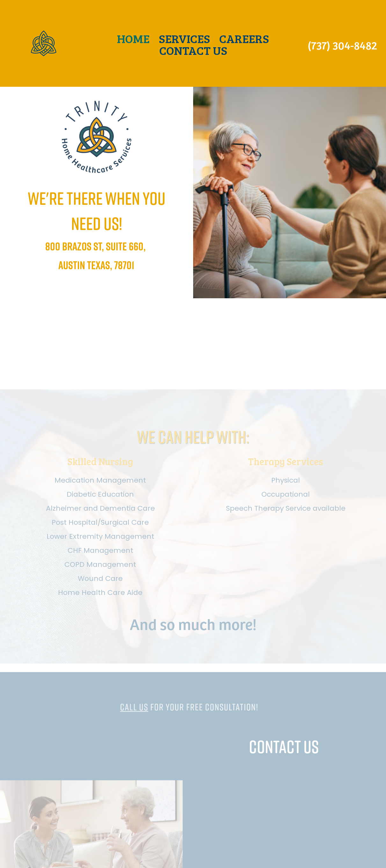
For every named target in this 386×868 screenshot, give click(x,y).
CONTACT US (193, 50)
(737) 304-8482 (342, 45)
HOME (133, 38)
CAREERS (244, 38)
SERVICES (184, 38)
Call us (147, 734)
